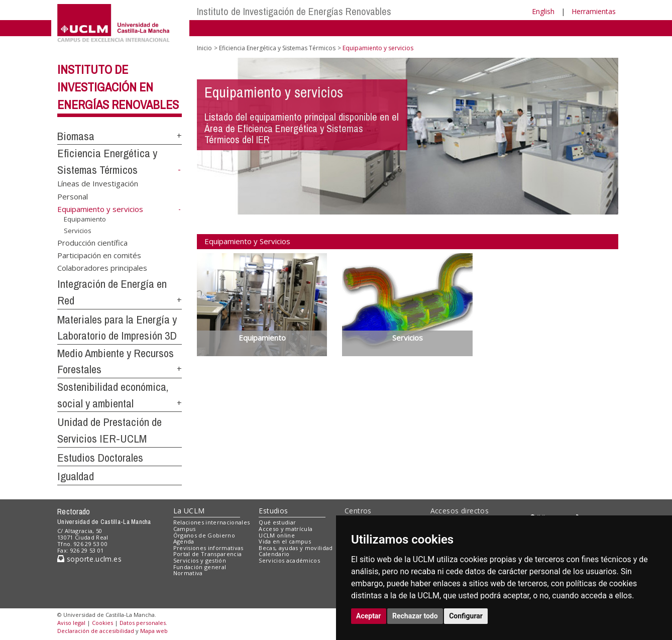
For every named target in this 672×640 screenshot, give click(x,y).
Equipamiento (85, 219)
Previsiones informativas (208, 548)
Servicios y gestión (200, 560)
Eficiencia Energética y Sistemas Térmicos (277, 48)
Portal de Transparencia (208, 554)
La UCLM (189, 511)
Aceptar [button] (369, 616)
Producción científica (92, 242)
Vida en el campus (285, 541)
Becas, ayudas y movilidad (296, 548)
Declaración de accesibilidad (96, 631)
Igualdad (76, 476)
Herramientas (594, 11)
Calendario (274, 554)
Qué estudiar (277, 522)
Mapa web (154, 631)
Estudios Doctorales (100, 458)
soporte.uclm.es (89, 559)
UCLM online (277, 535)
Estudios (273, 511)
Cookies (102, 623)
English (543, 11)
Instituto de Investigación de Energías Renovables (294, 11)
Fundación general (200, 567)
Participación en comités (99, 255)
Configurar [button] (466, 616)
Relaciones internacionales (212, 522)
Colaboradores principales (102, 268)
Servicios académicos (289, 560)
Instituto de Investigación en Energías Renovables (118, 87)
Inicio (204, 48)
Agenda (184, 541)
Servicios (78, 230)
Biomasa (76, 136)
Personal (73, 196)
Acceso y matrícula (286, 529)
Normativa (188, 573)
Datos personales (143, 623)
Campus (185, 529)
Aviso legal (71, 623)
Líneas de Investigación (98, 183)
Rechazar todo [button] (415, 616)
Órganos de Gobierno (204, 535)
